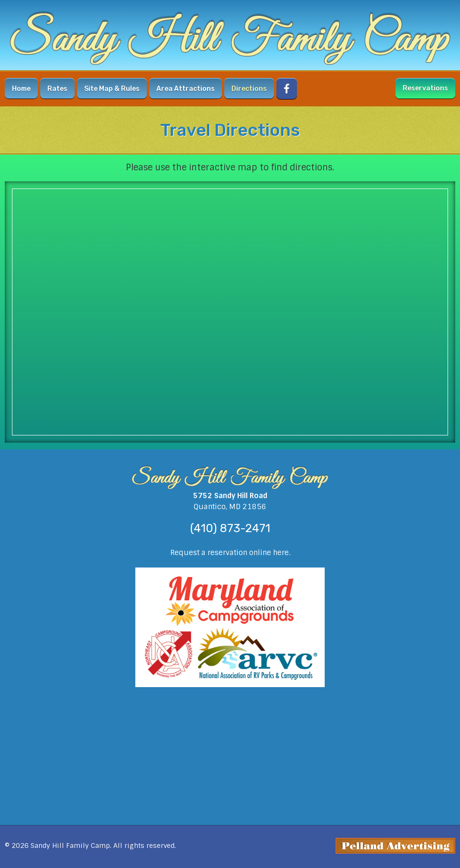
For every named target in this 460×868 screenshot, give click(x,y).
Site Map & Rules (112, 89)
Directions (249, 89)
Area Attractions (186, 89)
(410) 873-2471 (230, 528)
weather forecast (230, 806)
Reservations (425, 88)
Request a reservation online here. (230, 553)
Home (21, 89)
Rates (57, 89)
